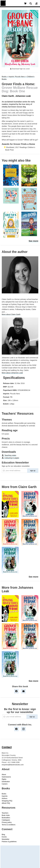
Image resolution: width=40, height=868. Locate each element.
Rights (4, 779)
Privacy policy (7, 822)
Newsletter (6, 839)
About (4, 775)
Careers (5, 784)
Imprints (5, 796)
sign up (33, 471)
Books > (5, 77)
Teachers (5, 813)
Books (4, 794)
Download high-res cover (20, 69)
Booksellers (6, 818)
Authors (5, 798)
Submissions (6, 777)
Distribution (6, 782)
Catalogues (6, 820)
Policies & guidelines (9, 842)
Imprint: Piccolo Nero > (18, 77)
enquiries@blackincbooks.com (13, 765)
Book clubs (6, 815)
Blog (3, 835)
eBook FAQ (6, 803)
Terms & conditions (9, 825)
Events (4, 837)
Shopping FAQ (7, 801)
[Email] (15, 471)
